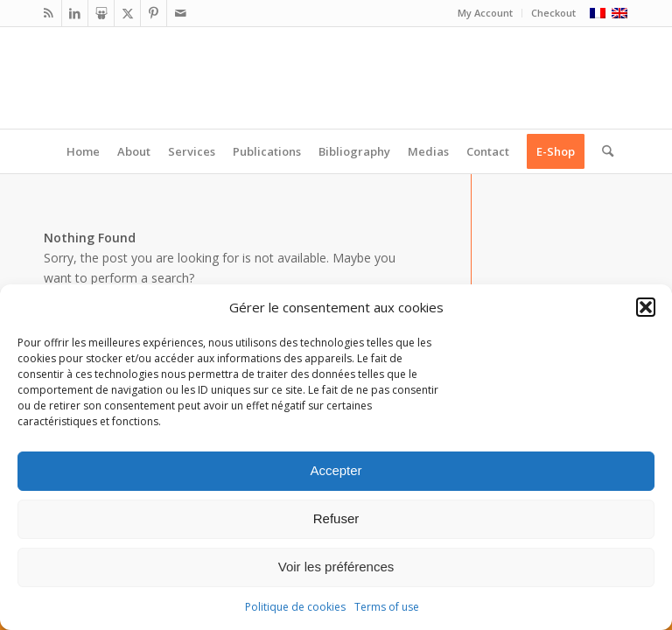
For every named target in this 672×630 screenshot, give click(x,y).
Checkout (553, 13)
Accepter (336, 470)
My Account (485, 13)
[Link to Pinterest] (154, 13)
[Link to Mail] (180, 13)
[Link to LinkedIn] (75, 13)
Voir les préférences (336, 567)
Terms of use (387, 607)
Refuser (336, 518)
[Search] (603, 151)
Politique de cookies (295, 607)
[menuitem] (486, 13)
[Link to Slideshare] (101, 13)
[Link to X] (127, 13)
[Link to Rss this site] (49, 13)
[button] (646, 307)
